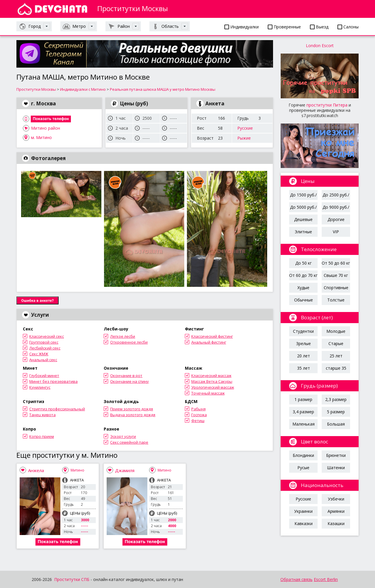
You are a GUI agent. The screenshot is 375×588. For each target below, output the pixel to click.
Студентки (303, 331)
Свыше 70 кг (336, 275)
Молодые (336, 331)
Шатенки (336, 468)
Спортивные (336, 288)
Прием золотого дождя (132, 409)
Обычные (304, 300)
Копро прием (42, 436)
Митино (77, 470)
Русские (245, 128)
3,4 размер (303, 412)
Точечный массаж (208, 393)
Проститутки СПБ (72, 579)
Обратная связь (296, 579)
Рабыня (198, 409)
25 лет (336, 356)
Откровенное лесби (129, 342)
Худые (303, 288)
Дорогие (336, 219)
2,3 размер (336, 399)
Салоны (348, 27)
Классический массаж (211, 376)
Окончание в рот (126, 376)
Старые (336, 343)
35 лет (304, 368)
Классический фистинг (212, 336)
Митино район (46, 128)
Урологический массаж (213, 387)
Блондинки (303, 455)
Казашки (336, 523)
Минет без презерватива (53, 381)
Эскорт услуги (123, 436)
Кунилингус (40, 387)
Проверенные (284, 27)
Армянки (336, 511)
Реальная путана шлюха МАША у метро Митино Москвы (163, 89)
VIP (336, 232)
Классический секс (47, 336)
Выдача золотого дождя (133, 415)
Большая (336, 424)
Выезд (319, 27)
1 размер (303, 399)
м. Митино (41, 137)
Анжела (36, 470)
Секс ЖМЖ (39, 354)
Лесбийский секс (45, 348)
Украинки (303, 511)
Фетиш (198, 421)
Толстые (336, 300)
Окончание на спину (129, 381)
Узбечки (336, 499)
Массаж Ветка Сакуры (212, 381)
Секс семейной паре (129, 442)
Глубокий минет (44, 376)
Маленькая (304, 424)
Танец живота (42, 415)
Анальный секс (43, 360)
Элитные (303, 232)
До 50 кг (304, 263)
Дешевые (303, 219)
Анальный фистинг (209, 342)
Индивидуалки (242, 27)
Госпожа (199, 415)
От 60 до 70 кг (303, 275)
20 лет (304, 356)
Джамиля (125, 470)
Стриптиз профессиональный (57, 409)
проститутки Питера (327, 105)
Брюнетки (336, 455)
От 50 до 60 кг (336, 263)
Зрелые (304, 343)
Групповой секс (44, 342)
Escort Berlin (326, 579)
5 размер (336, 412)
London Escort (320, 46)
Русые (303, 468)
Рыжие (244, 138)
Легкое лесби (123, 336)
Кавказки (304, 523)
